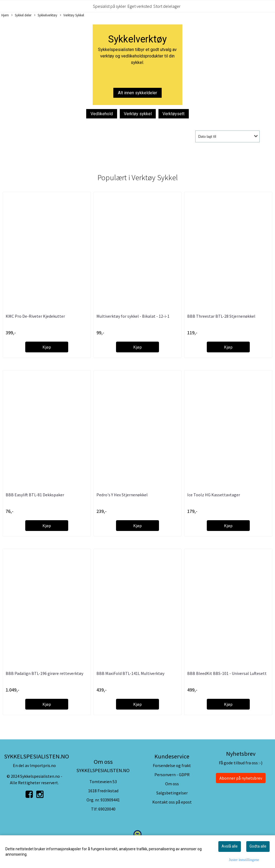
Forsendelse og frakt (172, 765)
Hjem (5, 15)
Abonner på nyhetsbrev (241, 778)
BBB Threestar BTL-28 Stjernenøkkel (221, 316)
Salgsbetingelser (172, 793)
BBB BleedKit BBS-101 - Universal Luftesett (227, 673)
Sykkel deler (21, 15)
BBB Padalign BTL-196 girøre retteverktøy (44, 673)
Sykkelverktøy (46, 15)
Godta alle (258, 846)
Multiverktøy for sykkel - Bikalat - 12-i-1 (133, 316)
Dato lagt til (207, 136)
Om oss (172, 784)
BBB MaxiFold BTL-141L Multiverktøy (130, 673)
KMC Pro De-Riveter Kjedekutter (35, 316)
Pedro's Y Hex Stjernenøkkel (122, 495)
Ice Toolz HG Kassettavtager (214, 495)
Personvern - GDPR (172, 775)
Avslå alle (230, 846)
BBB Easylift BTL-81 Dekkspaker (35, 495)
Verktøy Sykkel (72, 15)
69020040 (107, 809)
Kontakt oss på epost (172, 802)
